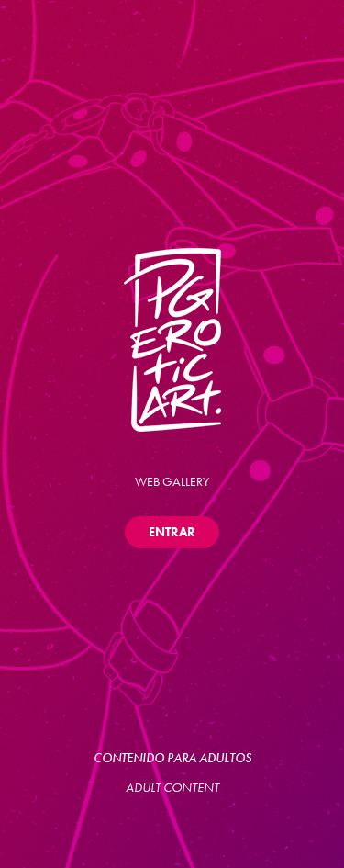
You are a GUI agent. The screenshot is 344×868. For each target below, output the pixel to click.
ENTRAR (172, 532)
